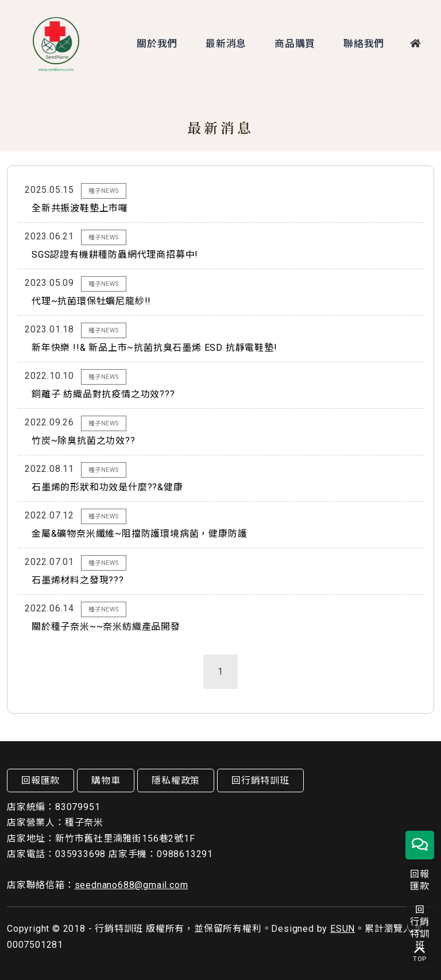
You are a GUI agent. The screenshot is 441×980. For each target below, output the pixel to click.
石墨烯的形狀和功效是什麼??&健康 (107, 487)
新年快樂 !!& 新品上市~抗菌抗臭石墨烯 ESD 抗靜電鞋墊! (154, 348)
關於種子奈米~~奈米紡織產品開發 (106, 627)
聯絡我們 (361, 43)
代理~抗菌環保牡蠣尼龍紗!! (91, 301)
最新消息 (224, 43)
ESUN (343, 929)
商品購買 (293, 43)
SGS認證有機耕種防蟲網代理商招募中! (115, 255)
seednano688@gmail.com (131, 885)
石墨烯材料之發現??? (78, 580)
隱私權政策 (176, 780)
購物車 (106, 780)
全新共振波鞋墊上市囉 (80, 208)
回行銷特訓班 (260, 780)
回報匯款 (40, 780)
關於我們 (155, 43)
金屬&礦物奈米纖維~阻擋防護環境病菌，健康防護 (139, 534)
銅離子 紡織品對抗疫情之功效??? (103, 394)
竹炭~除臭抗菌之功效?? (84, 441)
